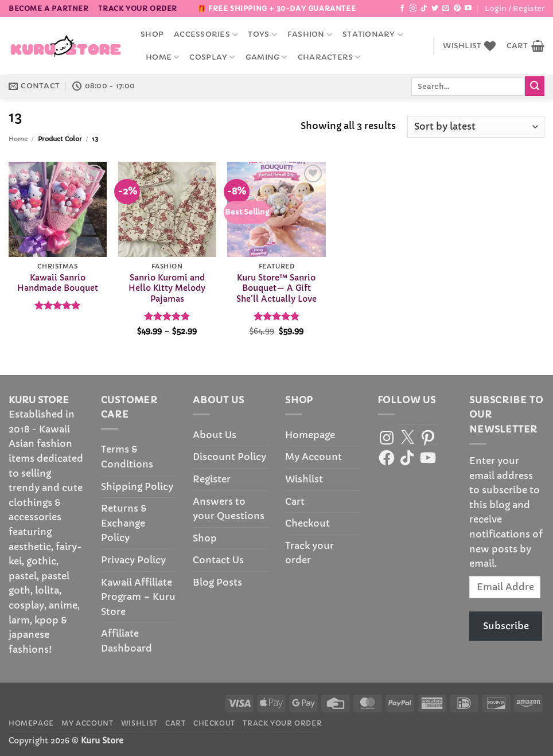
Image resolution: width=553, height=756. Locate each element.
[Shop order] (476, 127)
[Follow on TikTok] (424, 9)
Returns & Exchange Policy (124, 523)
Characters (329, 57)
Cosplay (212, 57)
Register (212, 479)
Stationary (373, 35)
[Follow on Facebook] (402, 9)
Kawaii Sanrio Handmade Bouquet (58, 283)
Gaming (266, 57)
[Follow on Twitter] (435, 9)
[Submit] (535, 86)
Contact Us (218, 560)
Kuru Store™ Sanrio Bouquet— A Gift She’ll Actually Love (276, 288)
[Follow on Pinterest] (457, 9)
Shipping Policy (137, 486)
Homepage (310, 435)
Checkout (307, 523)
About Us (215, 435)
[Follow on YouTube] (468, 9)
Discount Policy (229, 457)
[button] (515, 9)
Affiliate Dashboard (126, 641)
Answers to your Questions (229, 509)
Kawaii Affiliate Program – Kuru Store (138, 597)
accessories (206, 35)
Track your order (138, 8)
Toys (262, 35)
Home (162, 57)
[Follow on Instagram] (413, 9)
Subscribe (506, 626)
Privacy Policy (133, 560)
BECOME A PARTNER (49, 8)
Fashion (310, 35)
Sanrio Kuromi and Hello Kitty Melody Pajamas (167, 288)
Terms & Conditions (127, 457)
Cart (295, 501)
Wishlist (304, 479)
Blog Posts (217, 582)
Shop (152, 34)
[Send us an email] (446, 9)
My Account (314, 457)
